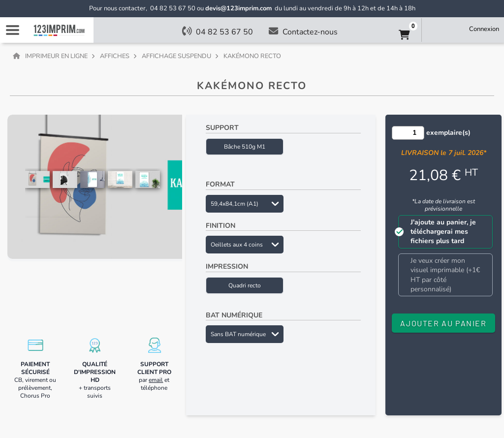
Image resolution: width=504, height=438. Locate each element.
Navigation (12, 30)
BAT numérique (234, 315)
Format (220, 184)
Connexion (484, 29)
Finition (220, 226)
